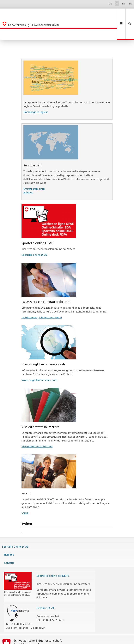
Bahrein (28, 170)
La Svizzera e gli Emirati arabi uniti (42, 295)
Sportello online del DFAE (53, 554)
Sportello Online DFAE (15, 524)
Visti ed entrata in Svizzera (37, 424)
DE (110, 4)
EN (131, 4)
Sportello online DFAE (34, 233)
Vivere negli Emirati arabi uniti (39, 358)
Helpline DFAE (46, 586)
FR (124, 4)
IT (117, 4)
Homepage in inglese (36, 90)
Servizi (25, 491)
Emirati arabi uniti (34, 167)
